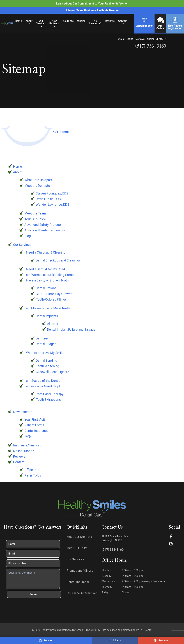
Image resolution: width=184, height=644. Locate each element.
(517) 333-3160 (151, 46)
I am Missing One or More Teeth (47, 308)
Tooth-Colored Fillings (51, 299)
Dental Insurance (36, 431)
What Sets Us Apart (38, 180)
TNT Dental (146, 630)
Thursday (107, 587)
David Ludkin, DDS (48, 199)
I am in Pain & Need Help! (42, 386)
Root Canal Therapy (50, 394)
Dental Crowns (46, 288)
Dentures (42, 338)
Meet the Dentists (37, 186)
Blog (28, 236)
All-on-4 (53, 324)
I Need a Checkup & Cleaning (45, 252)
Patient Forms (34, 425)
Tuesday (106, 576)
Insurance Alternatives (82, 593)
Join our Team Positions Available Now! (92, 10)
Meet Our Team (77, 548)
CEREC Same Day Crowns (54, 294)
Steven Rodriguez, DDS (52, 193)
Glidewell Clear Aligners (52, 372)
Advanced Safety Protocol (43, 225)
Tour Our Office (35, 219)
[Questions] (33, 579)
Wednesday (108, 581)
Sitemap (78, 630)
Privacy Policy (92, 630)
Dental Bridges (46, 344)
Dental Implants (47, 316)
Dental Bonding (46, 360)
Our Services (41, 22)
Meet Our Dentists (79, 537)
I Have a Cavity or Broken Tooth (47, 280)
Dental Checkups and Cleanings (58, 260)
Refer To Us (33, 475)
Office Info (32, 470)
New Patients (54, 22)
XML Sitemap (62, 132)
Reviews (110, 21)
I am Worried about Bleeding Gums (49, 275)
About (29, 21)
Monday (106, 570)
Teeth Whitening (47, 366)
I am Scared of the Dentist (43, 381)
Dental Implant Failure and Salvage (71, 329)
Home (19, 21)
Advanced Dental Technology (45, 230)
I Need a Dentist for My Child (45, 269)
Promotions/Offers (80, 571)
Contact (123, 21)
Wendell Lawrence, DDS (52, 204)
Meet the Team (35, 213)
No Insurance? (95, 22)
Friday (105, 592)
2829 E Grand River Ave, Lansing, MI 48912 (142, 39)
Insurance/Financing (74, 21)
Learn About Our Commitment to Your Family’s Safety (92, 4)
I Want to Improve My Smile (44, 353)
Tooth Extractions (48, 400)
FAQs (28, 436)
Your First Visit (35, 420)
